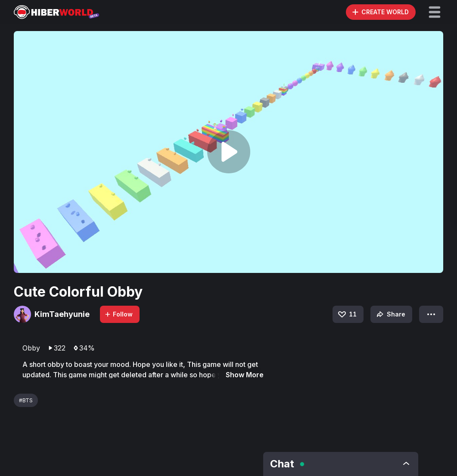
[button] (435, 12)
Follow (118, 314)
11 (347, 314)
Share (390, 314)
